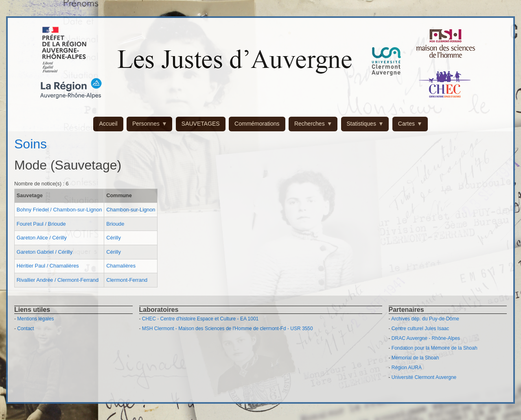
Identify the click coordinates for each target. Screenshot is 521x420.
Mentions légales (35, 319)
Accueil (108, 124)
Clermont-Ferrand (127, 280)
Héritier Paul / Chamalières (48, 266)
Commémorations (257, 124)
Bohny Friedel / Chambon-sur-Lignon (59, 210)
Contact (25, 329)
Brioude (115, 224)
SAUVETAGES (201, 124)
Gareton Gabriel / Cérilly (45, 252)
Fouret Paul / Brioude (41, 224)
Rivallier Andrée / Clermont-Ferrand (58, 280)
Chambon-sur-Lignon (131, 210)
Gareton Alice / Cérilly (42, 238)
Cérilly (114, 238)
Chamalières (121, 266)
